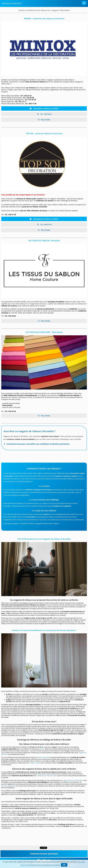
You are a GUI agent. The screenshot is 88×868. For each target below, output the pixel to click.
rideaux (42, 749)
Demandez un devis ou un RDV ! (44, 109)
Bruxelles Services (12, 3)
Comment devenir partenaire (44, 854)
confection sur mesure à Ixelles (47, 776)
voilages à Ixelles (35, 763)
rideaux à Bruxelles (44, 757)
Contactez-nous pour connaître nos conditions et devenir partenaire (38, 444)
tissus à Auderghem (8, 786)
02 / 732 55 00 (44, 114)
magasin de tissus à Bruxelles (72, 780)
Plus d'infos (45, 120)
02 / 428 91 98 (44, 225)
